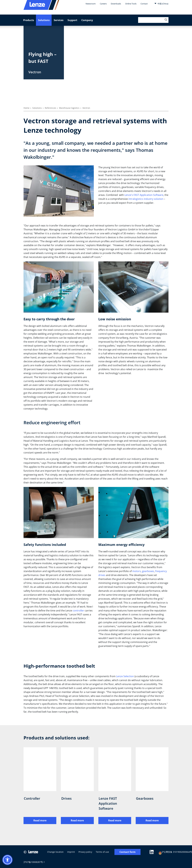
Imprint (71, 852)
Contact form (127, 852)
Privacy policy (85, 852)
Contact (144, 4)
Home (26, 108)
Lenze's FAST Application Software (144, 195)
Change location (55, 852)
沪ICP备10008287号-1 (34, 862)
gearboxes (148, 571)
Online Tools (131, 4)
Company (87, 20)
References (50, 108)
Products (29, 20)
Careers (103, 4)
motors (137, 571)
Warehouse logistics (69, 108)
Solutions (44, 20)
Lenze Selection (125, 676)
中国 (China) (161, 3)
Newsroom (91, 4)
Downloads (116, 4)
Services (59, 20)
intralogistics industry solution (146, 199)
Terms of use (102, 852)
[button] (7, 860)
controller (78, 611)
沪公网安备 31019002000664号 (175, 852)
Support (72, 20)
